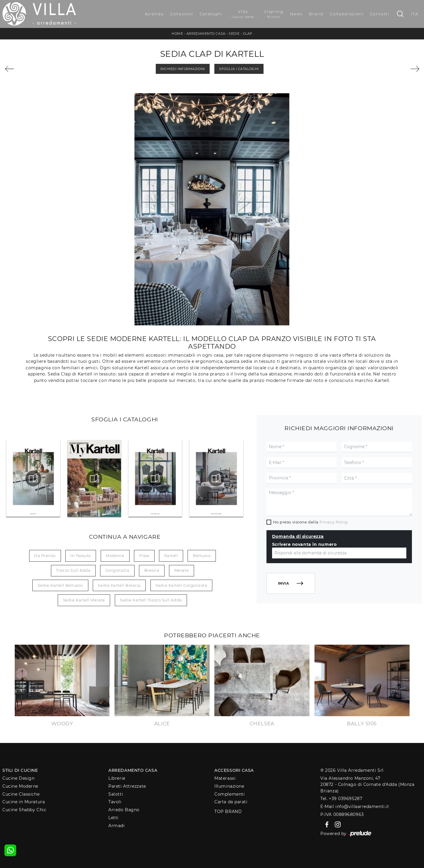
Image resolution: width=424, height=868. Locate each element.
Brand (316, 14)
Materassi (225, 778)
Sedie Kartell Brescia (119, 585)
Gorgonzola (117, 570)
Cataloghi (211, 14)
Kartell (171, 556)
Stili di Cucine (20, 770)
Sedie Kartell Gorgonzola (181, 585)
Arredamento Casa (206, 34)
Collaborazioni (347, 14)
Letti (114, 818)
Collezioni (182, 14)
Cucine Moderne (20, 786)
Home (177, 34)
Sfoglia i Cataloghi (239, 69)
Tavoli (115, 802)
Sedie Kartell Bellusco (60, 585)
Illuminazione (229, 786)
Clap (248, 34)
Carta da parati (231, 802)
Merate (182, 570)
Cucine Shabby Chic (24, 810)
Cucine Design (18, 778)
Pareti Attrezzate (127, 786)
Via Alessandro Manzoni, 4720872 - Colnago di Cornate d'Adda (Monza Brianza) (367, 785)
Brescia (152, 570)
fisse (144, 556)
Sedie (234, 34)
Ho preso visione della (310, 522)
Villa (243, 14)
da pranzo (45, 556)
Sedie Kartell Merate (84, 600)
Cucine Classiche (21, 794)
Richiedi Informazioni (183, 69)
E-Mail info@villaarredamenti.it (355, 807)
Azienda (154, 14)
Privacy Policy (334, 522)
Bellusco (202, 556)
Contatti (380, 14)
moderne (115, 556)
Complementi (230, 794)
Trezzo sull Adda (73, 570)
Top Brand (228, 812)
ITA (415, 14)
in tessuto (81, 556)
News (296, 14)
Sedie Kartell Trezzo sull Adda (151, 600)
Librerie (117, 778)
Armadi (116, 826)
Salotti (116, 794)
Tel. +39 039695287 (341, 799)
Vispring (274, 14)
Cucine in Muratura (24, 802)
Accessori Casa (234, 770)
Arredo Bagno (124, 810)
